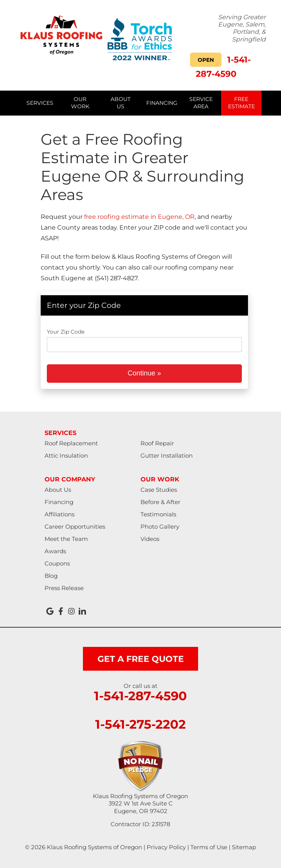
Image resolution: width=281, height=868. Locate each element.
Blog (51, 576)
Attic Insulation (66, 455)
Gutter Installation (167, 455)
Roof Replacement (71, 443)
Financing (59, 502)
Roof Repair (157, 443)
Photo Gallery (160, 527)
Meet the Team (66, 539)
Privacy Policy (166, 847)
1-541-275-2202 (140, 724)
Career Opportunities (75, 527)
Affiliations (60, 514)
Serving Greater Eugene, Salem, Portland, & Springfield (242, 28)
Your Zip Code (66, 332)
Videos (150, 539)
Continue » (144, 373)
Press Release (64, 588)
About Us (58, 490)
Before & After (160, 502)
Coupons (57, 563)
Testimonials (158, 514)
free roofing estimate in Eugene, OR (139, 217)
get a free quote (141, 659)
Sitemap (244, 847)
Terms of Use (209, 847)
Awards (55, 551)
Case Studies (159, 490)
